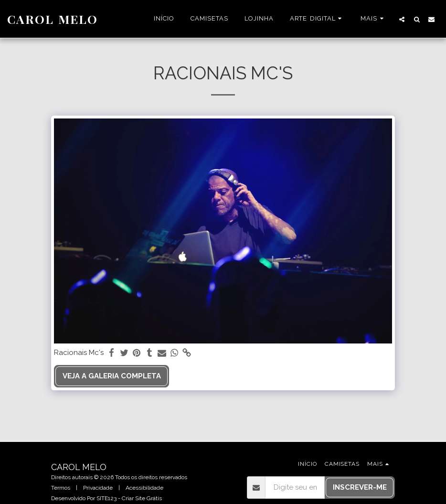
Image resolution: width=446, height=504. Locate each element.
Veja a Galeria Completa (112, 376)
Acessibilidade (144, 488)
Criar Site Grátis (142, 498)
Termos (61, 488)
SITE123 (106, 498)
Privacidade (98, 488)
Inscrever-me (360, 487)
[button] (317, 19)
